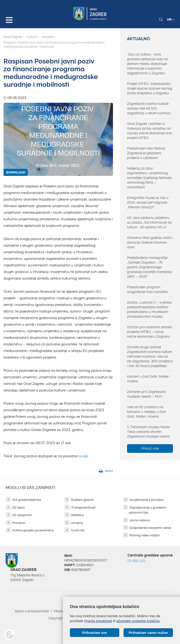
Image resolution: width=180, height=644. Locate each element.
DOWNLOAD (16, 172)
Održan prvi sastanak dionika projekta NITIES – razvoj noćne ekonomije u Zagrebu (150, 332)
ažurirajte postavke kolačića (138, 621)
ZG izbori (19, 508)
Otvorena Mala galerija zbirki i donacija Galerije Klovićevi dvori (150, 242)
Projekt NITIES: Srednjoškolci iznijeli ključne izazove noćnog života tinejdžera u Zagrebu (150, 88)
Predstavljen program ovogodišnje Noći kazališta (147, 289)
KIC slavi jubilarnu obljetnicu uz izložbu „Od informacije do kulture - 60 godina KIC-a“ (149, 222)
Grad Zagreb (13, 37)
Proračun (19, 523)
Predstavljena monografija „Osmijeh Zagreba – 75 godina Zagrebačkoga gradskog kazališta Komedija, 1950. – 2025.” (150, 267)
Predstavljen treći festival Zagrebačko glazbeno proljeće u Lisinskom (146, 153)
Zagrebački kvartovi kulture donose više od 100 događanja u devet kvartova (149, 108)
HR (171, 20)
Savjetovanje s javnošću (147, 500)
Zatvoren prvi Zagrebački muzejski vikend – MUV (146, 394)
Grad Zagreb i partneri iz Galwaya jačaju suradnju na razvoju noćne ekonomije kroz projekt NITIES (150, 131)
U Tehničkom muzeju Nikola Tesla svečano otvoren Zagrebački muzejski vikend (148, 432)
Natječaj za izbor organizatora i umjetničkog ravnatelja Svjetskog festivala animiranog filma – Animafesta (149, 178)
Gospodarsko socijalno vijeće (150, 528)
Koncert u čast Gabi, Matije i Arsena (148, 379)
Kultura (32, 37)
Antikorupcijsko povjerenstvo (33, 530)
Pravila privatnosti (98, 621)
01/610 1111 (136, 561)
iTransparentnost (83, 508)
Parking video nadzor (145, 535)
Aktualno (48, 37)
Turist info (78, 530)
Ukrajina (77, 523)
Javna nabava (140, 520)
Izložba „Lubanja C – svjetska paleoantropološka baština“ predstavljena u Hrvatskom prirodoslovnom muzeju (149, 309)
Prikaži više (150, 448)
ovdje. (84, 456)
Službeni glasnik (82, 500)
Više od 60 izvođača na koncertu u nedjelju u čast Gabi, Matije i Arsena (146, 412)
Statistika (77, 515)
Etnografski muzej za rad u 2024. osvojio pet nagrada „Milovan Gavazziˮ (148, 202)
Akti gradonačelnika (27, 500)
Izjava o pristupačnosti (32, 611)
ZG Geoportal (22, 515)
